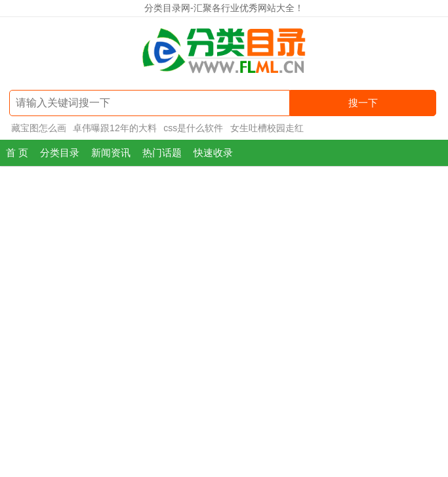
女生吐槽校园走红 (267, 128)
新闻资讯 (111, 153)
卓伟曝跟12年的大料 (115, 128)
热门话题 (162, 153)
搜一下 (363, 103)
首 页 (17, 153)
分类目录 (60, 153)
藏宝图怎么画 (39, 128)
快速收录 (213, 153)
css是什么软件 (193, 128)
